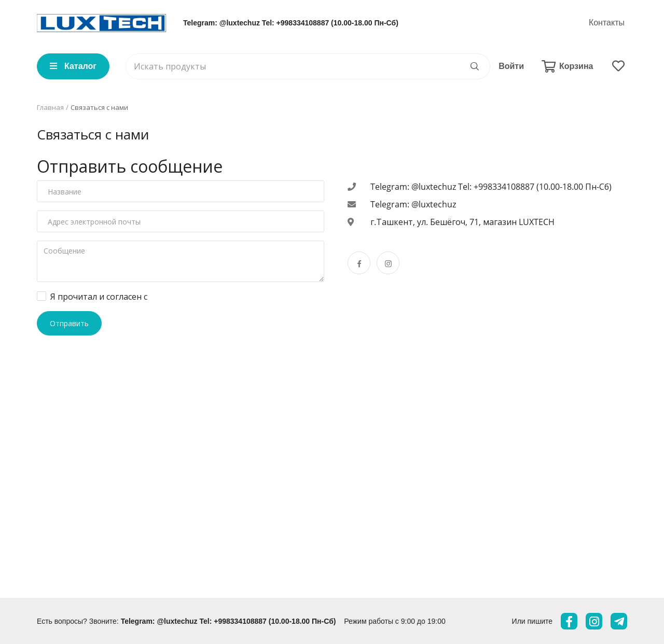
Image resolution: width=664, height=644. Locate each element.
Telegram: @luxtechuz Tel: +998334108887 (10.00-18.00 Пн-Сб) (291, 23)
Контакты (607, 23)
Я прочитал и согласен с (100, 297)
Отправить (69, 323)
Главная (50, 107)
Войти (511, 66)
